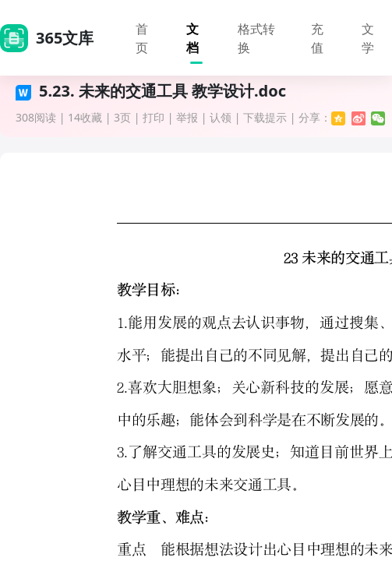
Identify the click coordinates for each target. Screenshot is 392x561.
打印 (154, 117)
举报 (187, 117)
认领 (221, 117)
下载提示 (265, 117)
